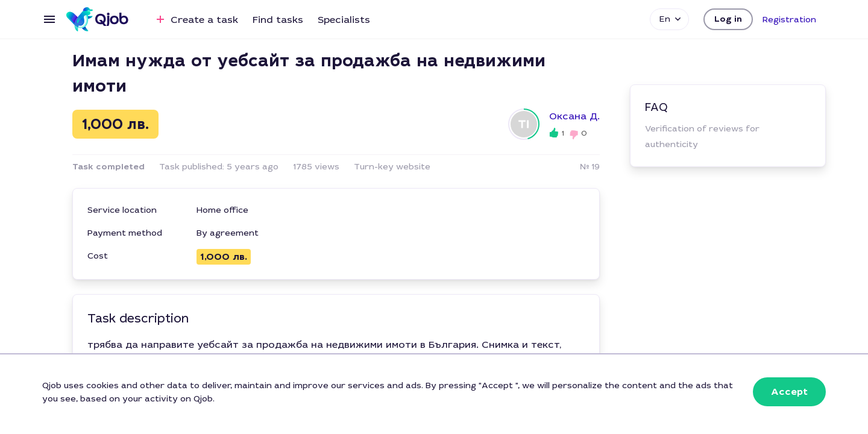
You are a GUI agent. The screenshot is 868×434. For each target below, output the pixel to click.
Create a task (196, 19)
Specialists (344, 20)
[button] (728, 19)
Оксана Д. (574, 116)
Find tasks (278, 20)
